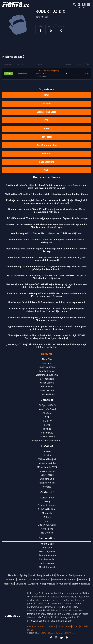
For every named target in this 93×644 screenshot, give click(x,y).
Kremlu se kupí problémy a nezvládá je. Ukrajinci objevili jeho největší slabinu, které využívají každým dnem (47, 310)
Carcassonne (47, 498)
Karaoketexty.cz (42, 580)
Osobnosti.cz (24, 580)
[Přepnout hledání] (75, 5)
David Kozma (47, 391)
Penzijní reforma (47, 483)
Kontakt (84, 627)
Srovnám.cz (64, 584)
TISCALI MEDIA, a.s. (47, 633)
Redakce (42, 627)
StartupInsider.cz (81, 584)
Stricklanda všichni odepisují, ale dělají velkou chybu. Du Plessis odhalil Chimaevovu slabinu (47, 319)
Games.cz (62, 576)
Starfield (47, 413)
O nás (30, 630)
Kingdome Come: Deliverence (47, 441)
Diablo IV (47, 421)
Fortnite (47, 429)
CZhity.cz (33, 584)
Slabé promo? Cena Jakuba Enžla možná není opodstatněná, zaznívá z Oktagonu (47, 241)
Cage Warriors (47, 162)
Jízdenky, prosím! (47, 525)
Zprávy (24, 576)
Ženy (40, 576)
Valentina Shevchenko (47, 375)
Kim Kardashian (47, 560)
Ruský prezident (47, 471)
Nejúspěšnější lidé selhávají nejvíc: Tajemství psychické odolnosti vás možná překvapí (47, 250)
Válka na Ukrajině (47, 460)
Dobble (47, 517)
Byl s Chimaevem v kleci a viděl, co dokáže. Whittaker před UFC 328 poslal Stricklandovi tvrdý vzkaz (46, 277)
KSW (47, 129)
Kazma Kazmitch (47, 556)
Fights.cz (9, 584)
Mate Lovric (23, 74)
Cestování (50, 576)
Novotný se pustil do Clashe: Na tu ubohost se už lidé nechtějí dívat (47, 234)
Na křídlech (47, 533)
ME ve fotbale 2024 (47, 467)
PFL (47, 120)
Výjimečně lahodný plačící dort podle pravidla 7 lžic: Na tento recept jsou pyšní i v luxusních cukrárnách (47, 328)
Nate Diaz (47, 360)
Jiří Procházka (47, 379)
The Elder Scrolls (47, 437)
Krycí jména (47, 529)
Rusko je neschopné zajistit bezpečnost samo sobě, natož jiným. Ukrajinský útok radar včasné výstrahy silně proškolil (47, 202)
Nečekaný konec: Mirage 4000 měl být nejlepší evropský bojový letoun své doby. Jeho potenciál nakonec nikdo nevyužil (47, 286)
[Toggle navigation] (88, 5)
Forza (47, 425)
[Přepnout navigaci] (79, 5)
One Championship (46, 145)
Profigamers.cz (77, 576)
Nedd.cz (72, 580)
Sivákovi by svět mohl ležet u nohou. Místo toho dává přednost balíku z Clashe (47, 194)
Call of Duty (47, 433)
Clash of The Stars (47, 112)
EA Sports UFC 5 (47, 406)
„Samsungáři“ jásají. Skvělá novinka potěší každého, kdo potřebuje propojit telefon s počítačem (46, 346)
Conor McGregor (47, 367)
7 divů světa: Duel (47, 510)
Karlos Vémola (47, 383)
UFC (46, 95)
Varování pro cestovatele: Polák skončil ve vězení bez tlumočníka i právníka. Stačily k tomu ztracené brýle (47, 226)
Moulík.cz (84, 580)
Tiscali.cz (13, 576)
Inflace (47, 452)
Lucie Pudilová (47, 395)
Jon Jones (47, 363)
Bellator (47, 154)
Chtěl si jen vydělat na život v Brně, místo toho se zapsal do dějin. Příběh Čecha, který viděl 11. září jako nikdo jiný (47, 337)
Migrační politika (47, 463)
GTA (47, 417)
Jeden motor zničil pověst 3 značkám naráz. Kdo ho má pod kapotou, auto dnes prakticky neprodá (46, 259)
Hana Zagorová (47, 552)
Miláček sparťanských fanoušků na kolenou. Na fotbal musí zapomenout (47, 303)
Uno (47, 521)
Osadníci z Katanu (47, 506)
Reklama (32, 627)
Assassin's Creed (47, 410)
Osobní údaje (64, 627)
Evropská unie (47, 479)
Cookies (52, 627)
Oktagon (47, 104)
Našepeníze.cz (48, 584)
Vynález (47, 487)
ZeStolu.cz (10, 580)
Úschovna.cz (59, 580)
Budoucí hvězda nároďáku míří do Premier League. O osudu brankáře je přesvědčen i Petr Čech (47, 211)
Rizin (46, 170)
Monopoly (47, 513)
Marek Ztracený (47, 567)
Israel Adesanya (47, 371)
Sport (32, 576)
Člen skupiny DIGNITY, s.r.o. (65, 633)
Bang (47, 502)
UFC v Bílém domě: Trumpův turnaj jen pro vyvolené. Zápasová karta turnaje (47, 219)
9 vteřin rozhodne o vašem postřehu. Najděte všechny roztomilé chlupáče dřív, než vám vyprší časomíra (46, 295)
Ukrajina (47, 456)
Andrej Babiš (47, 544)
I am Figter (47, 137)
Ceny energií (47, 475)
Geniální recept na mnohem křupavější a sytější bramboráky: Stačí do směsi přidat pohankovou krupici (47, 268)
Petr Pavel (47, 548)
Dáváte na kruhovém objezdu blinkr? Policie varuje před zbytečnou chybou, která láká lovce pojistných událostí (47, 187)
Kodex (76, 627)
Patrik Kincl (47, 387)
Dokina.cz (21, 584)
